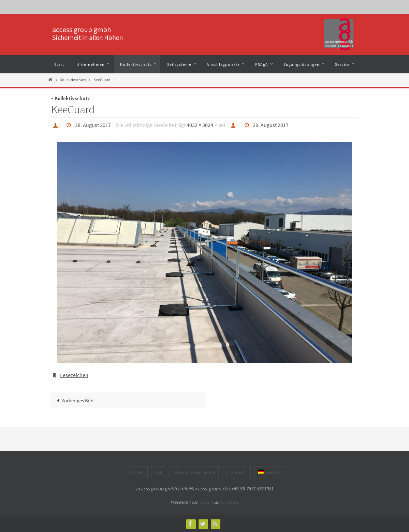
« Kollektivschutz (71, 98)
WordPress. (229, 502)
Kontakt (136, 472)
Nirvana (207, 502)
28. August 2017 (93, 125)
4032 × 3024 (200, 125)
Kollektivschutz (73, 80)
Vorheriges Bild (74, 400)
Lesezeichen (74, 375)
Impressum (236, 472)
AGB (159, 472)
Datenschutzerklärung (194, 472)
